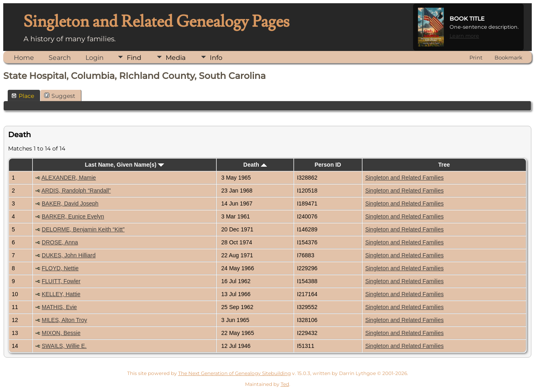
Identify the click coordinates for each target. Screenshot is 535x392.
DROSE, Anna (60, 242)
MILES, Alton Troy (64, 320)
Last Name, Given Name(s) (124, 165)
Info (216, 58)
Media (176, 58)
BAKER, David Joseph (70, 203)
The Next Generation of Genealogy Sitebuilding (234, 373)
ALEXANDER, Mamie (69, 178)
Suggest (60, 96)
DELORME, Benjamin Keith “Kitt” (83, 229)
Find (134, 58)
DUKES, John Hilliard (69, 255)
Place (23, 96)
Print (476, 57)
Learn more (464, 36)
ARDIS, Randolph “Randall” (76, 191)
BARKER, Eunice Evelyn (73, 216)
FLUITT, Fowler (61, 281)
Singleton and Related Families (405, 178)
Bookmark (508, 57)
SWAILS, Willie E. (64, 346)
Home (24, 58)
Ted (285, 384)
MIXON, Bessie (61, 333)
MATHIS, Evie (59, 307)
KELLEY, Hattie (61, 294)
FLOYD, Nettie (60, 268)
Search (60, 58)
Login (95, 58)
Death (255, 165)
